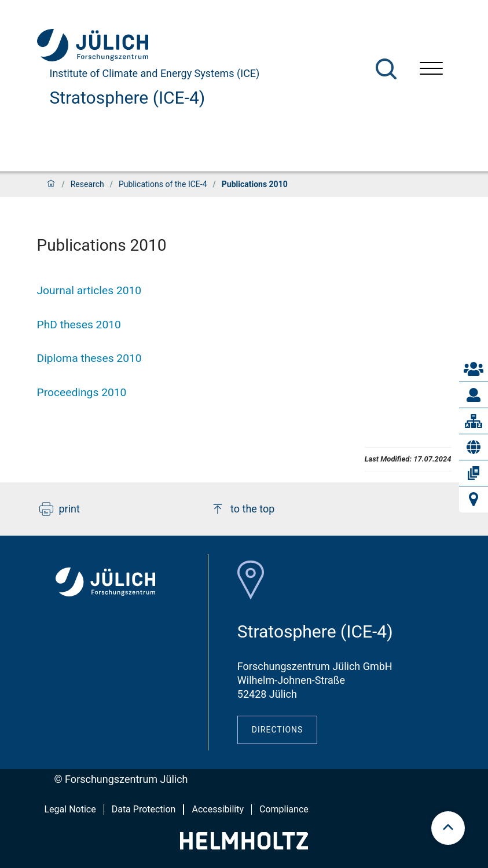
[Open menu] (431, 70)
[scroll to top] (448, 828)
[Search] (386, 69)
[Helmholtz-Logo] (244, 846)
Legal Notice (70, 809)
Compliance (284, 809)
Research (87, 184)
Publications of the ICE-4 (163, 184)
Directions (278, 730)
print (60, 509)
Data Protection (144, 809)
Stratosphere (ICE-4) (128, 98)
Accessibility (218, 809)
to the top (243, 509)
